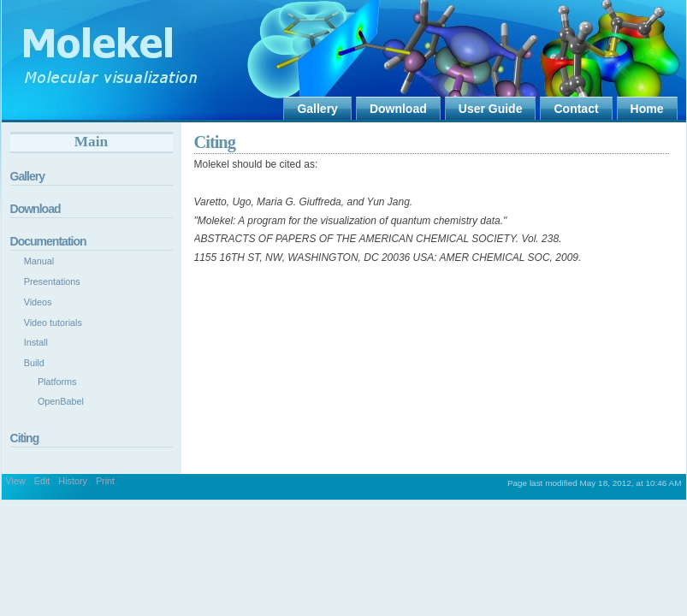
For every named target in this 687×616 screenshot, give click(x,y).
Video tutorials (53, 323)
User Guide (491, 109)
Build (34, 363)
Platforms (57, 382)
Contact (576, 109)
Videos (38, 302)
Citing (215, 142)
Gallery (317, 109)
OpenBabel (61, 401)
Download (398, 109)
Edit (42, 481)
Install (36, 342)
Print (105, 481)
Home (647, 109)
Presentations (52, 281)
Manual (39, 261)
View (16, 481)
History (73, 481)
